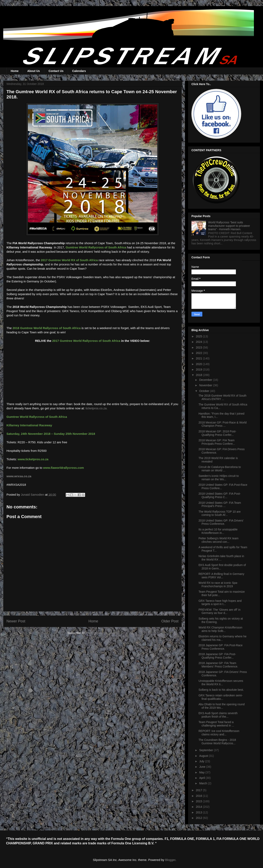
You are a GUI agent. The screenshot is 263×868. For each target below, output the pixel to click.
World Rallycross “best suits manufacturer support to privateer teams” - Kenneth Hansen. (229, 226)
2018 (199, 375)
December (206, 380)
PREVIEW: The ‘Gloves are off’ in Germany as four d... (220, 611)
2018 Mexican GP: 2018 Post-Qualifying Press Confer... (217, 433)
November (206, 385)
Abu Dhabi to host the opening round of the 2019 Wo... (222, 706)
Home (15, 71)
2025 (199, 336)
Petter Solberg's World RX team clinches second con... (219, 540)
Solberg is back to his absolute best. (221, 690)
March (203, 783)
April (202, 778)
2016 (199, 796)
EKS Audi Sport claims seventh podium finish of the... (218, 715)
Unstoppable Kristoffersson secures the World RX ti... (221, 683)
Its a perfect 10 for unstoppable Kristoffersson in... (218, 531)
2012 (199, 818)
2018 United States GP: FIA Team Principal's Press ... (220, 504)
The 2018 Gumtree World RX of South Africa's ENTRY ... (222, 397)
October (205, 391)
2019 (199, 370)
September (206, 750)
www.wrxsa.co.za (19, 476)
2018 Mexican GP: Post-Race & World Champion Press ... (223, 424)
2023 (199, 347)
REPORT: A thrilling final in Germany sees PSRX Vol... (221, 576)
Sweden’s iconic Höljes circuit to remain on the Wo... (219, 478)
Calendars (79, 71)
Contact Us (56, 71)
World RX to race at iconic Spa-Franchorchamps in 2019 (218, 584)
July (202, 761)
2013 (199, 812)
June (203, 767)
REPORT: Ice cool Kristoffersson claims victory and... (219, 733)
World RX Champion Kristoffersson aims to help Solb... (220, 629)
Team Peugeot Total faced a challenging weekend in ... (216, 724)
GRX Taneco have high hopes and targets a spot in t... (220, 602)
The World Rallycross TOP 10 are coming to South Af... (220, 513)
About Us (34, 71)
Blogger (170, 860)
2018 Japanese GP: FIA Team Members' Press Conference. (218, 665)
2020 (199, 364)
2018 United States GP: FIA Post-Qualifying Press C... (220, 495)
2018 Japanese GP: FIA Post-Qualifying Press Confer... (217, 656)
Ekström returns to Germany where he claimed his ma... (222, 638)
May (202, 772)
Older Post (170, 621)
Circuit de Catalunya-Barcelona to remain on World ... (220, 469)
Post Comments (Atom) (102, 633)
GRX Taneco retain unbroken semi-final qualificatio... (221, 697)
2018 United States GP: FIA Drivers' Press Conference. (221, 522)
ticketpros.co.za (96, 408)
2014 (199, 807)
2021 (199, 358)
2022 (199, 353)
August (204, 756)
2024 (199, 342)
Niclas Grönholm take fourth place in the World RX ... (221, 558)
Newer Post (16, 621)
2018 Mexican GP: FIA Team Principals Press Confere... (217, 442)
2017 (199, 790)
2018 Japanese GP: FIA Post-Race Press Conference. (221, 647)
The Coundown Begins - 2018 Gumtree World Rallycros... (217, 742)
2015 (199, 801)
